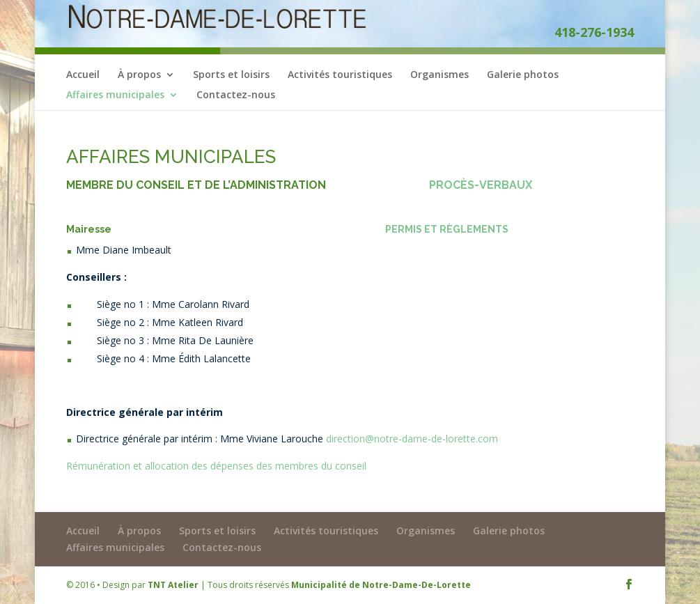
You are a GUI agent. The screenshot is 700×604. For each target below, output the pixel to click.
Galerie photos (523, 75)
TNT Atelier (173, 585)
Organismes (440, 75)
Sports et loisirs (231, 75)
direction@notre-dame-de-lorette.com (412, 439)
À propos (139, 75)
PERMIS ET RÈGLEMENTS (447, 229)
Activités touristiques (340, 75)
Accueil (83, 75)
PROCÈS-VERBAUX (481, 185)
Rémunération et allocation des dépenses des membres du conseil (216, 466)
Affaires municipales (115, 95)
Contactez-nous (236, 95)
